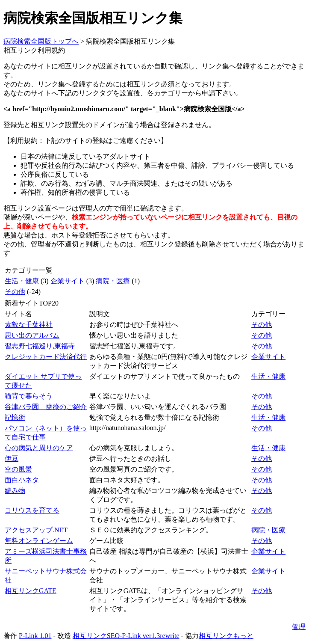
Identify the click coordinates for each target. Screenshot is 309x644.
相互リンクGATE (31, 591)
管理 (299, 627)
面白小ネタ (22, 480)
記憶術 (15, 417)
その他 (15, 292)
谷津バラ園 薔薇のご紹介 (46, 407)
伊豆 (12, 459)
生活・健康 (22, 281)
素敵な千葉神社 (29, 325)
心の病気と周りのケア (39, 448)
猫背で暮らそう (29, 396)
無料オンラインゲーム (39, 541)
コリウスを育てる (32, 510)
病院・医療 (113, 281)
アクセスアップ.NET (36, 530)
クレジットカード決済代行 (46, 357)
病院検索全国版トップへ (41, 41)
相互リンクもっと (226, 636)
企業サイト (68, 281)
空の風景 (18, 469)
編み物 (15, 491)
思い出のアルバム (32, 335)
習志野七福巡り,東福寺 (40, 346)
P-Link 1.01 (35, 636)
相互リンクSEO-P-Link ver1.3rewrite (126, 636)
